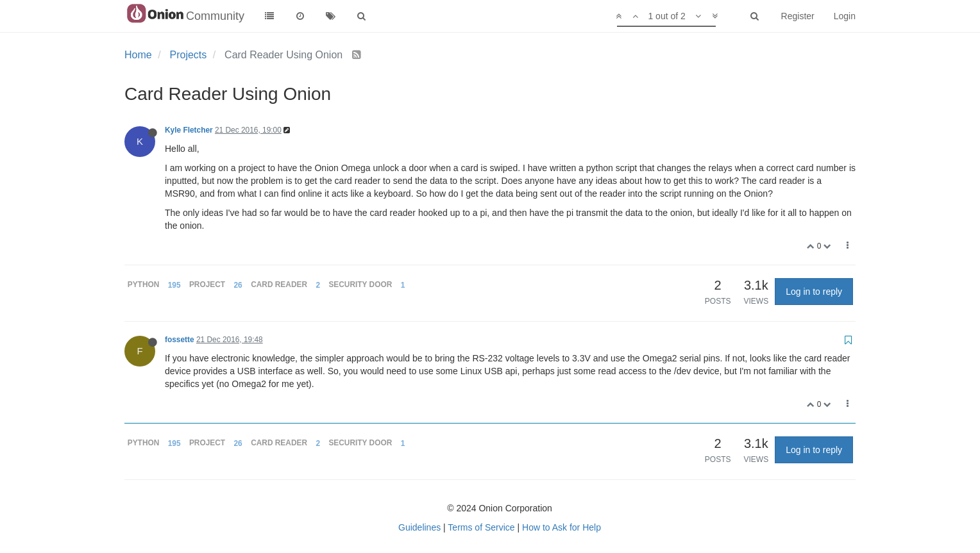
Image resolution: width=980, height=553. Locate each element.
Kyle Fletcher (189, 130)
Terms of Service (481, 527)
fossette (180, 340)
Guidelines (419, 527)
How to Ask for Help (562, 527)
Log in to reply (814, 292)
